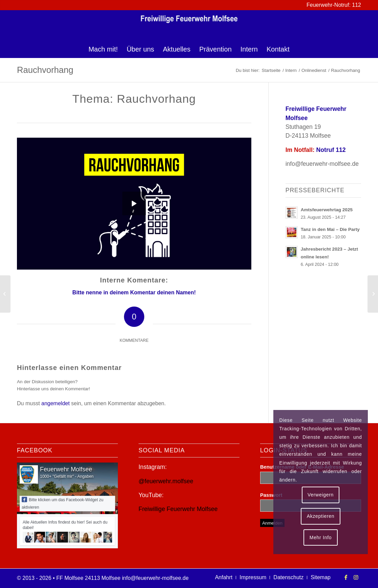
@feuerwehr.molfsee (166, 481)
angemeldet (56, 403)
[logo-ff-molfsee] (189, 25)
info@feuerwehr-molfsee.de (322, 164)
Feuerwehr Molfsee (66, 469)
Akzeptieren (321, 516)
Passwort (271, 495)
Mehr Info (321, 537)
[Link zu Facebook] (346, 577)
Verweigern (321, 495)
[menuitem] (103, 49)
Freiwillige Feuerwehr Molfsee (178, 509)
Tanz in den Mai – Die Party (330, 229)
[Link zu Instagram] (356, 577)
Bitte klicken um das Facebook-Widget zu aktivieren (62, 503)
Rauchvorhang (45, 70)
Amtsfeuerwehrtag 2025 (327, 210)
